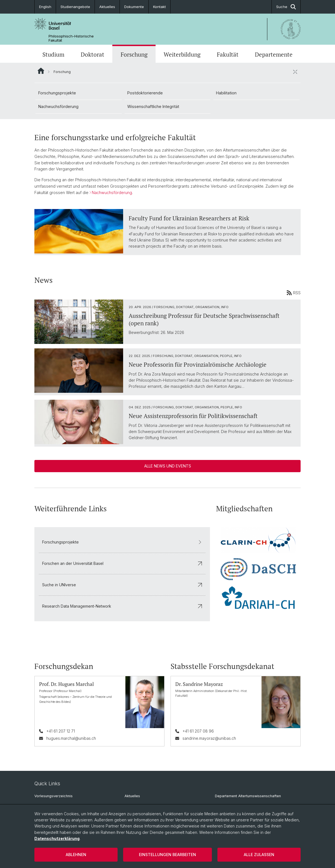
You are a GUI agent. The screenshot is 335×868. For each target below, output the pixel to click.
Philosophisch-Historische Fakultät (71, 38)
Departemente (274, 54)
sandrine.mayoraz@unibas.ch (209, 738)
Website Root (41, 71)
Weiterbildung (182, 54)
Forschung (134, 54)
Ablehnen (76, 855)
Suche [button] (286, 7)
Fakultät (228, 54)
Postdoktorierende (145, 93)
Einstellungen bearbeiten (167, 855)
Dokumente (134, 7)
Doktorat (92, 54)
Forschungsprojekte (57, 93)
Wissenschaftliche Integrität (153, 106)
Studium (53, 54)
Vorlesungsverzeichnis (54, 796)
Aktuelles (107, 7)
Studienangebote (75, 7)
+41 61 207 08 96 (198, 731)
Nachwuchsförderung (58, 106)
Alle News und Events (168, 466)
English (45, 7)
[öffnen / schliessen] (295, 72)
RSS (294, 293)
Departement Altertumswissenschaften (248, 796)
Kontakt (159, 7)
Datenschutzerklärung (57, 838)
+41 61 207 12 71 (61, 731)
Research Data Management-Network (122, 606)
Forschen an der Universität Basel (122, 563)
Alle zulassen (259, 855)
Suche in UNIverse (122, 585)
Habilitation (226, 93)
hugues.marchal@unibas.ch (71, 738)
